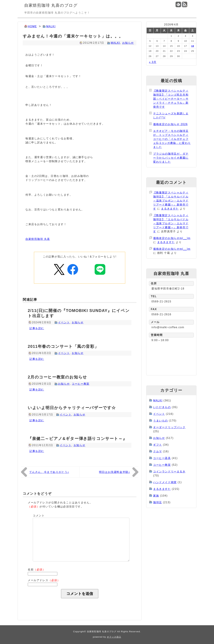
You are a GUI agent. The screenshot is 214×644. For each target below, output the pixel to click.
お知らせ (128, 43)
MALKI (51, 26)
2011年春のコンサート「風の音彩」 (63, 346)
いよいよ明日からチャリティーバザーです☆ (72, 408)
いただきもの (162, 407)
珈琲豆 (158, 502)
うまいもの (160, 421)
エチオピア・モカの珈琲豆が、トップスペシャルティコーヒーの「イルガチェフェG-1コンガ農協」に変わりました (172, 139)
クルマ (158, 451)
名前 (37, 570)
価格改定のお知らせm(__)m (172, 238)
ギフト (158, 445)
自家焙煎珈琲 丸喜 (38, 239)
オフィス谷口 (114, 637)
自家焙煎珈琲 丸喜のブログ (51, 5)
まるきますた (170, 209)
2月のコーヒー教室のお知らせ (57, 377)
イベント (64, 322)
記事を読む (37, 328)
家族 (156, 496)
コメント (39, 516)
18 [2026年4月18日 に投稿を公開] (193, 46)
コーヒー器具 (162, 458)
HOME (32, 26)
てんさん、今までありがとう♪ (49, 472)
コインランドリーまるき (169, 472)
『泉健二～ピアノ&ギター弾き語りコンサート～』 (77, 439)
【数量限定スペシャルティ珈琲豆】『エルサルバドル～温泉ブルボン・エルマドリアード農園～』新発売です (171, 201)
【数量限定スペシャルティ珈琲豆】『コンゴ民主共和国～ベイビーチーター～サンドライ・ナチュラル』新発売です (171, 99)
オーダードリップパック (169, 427)
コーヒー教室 (81, 384)
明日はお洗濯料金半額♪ (115, 472)
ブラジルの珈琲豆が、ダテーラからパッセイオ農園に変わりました (171, 158)
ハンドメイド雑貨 (165, 482)
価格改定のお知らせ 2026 (170, 124)
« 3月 (153, 62)
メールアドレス (44, 580)
